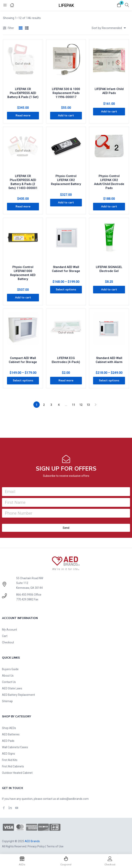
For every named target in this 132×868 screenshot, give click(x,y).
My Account (9, 630)
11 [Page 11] (73, 405)
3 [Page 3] (51, 405)
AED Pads (8, 741)
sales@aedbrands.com (74, 799)
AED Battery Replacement (18, 695)
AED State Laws (12, 688)
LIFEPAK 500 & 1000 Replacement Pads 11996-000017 (66, 93)
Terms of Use (55, 846)
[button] (119, 5)
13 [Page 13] (88, 405)
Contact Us (9, 682)
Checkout (8, 642)
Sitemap (7, 701)
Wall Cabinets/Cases (15, 747)
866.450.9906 (25, 595)
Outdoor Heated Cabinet (17, 773)
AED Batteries (11, 734)
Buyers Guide (10, 669)
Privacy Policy (36, 846)
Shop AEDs (9, 728)
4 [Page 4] (59, 405)
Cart (5, 636)
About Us (8, 676)
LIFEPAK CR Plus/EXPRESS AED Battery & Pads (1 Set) (23, 93)
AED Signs (8, 754)
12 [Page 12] (81, 405)
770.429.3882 (25, 599)
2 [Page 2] (44, 405)
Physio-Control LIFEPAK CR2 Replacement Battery (66, 180)
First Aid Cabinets (13, 766)
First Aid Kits (10, 760)
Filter (8, 28)
